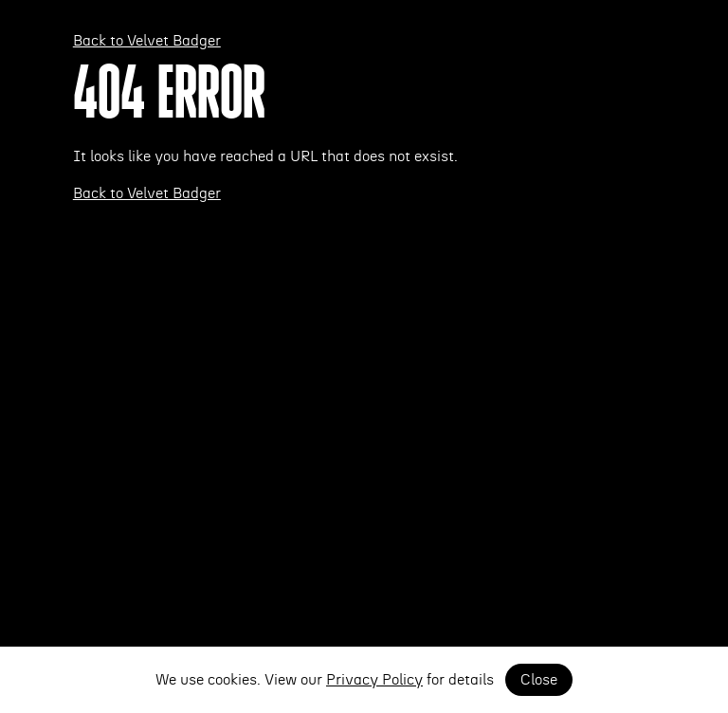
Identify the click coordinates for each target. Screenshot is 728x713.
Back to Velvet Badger (147, 41)
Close (539, 680)
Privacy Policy (374, 680)
